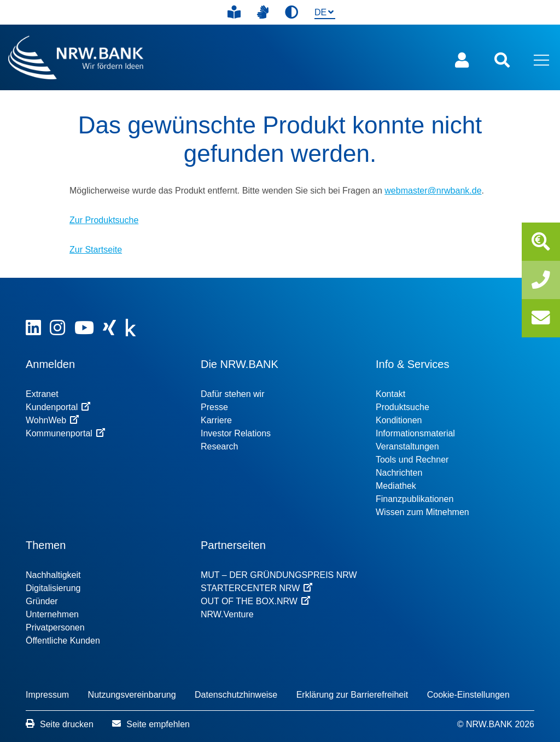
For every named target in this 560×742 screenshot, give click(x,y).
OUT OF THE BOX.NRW (255, 601)
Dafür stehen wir (233, 394)
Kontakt (390, 394)
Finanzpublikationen (415, 499)
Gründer (42, 601)
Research (219, 446)
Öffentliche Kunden (63, 641)
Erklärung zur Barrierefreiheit (352, 695)
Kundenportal (58, 407)
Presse (214, 407)
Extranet (42, 394)
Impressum (47, 695)
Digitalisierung (53, 588)
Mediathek (396, 486)
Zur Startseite (96, 250)
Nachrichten (399, 473)
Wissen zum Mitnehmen (422, 512)
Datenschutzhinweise (236, 695)
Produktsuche (402, 407)
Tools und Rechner (412, 460)
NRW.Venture (227, 614)
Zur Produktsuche (104, 220)
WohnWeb (52, 420)
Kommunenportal (65, 433)
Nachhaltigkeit (53, 575)
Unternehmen (52, 614)
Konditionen (399, 420)
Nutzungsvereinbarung (132, 695)
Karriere (216, 420)
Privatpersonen (55, 627)
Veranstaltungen (407, 446)
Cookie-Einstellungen (468, 695)
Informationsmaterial (415, 433)
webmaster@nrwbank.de (433, 191)
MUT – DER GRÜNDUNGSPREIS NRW (279, 575)
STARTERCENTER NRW (256, 588)
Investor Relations (236, 433)
